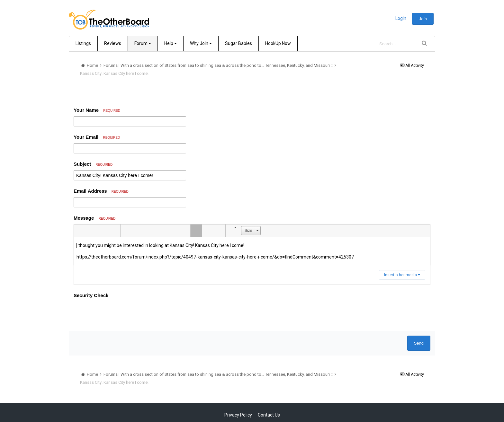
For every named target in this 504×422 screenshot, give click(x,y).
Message (94, 218)
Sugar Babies (239, 43)
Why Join (201, 43)
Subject (93, 164)
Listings (83, 43)
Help (171, 43)
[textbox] (252, 251)
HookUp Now (278, 43)
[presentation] (122, 313)
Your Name (97, 110)
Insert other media (402, 275)
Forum (143, 43)
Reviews (113, 43)
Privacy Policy (238, 415)
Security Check (91, 295)
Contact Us (269, 415)
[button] (80, 231)
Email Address (101, 191)
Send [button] (419, 343)
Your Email (97, 137)
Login (401, 18)
